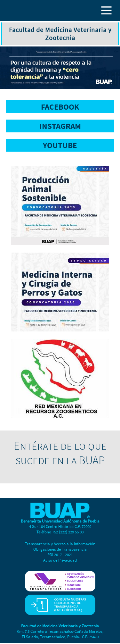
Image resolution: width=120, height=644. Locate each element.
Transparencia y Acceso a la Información (60, 544)
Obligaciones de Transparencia (60, 549)
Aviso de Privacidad (60, 560)
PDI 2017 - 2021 (60, 555)
